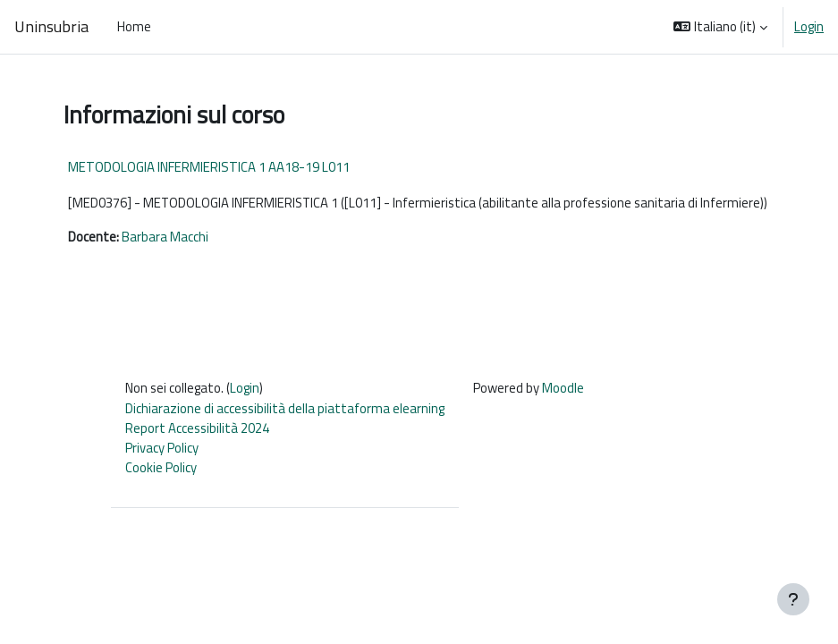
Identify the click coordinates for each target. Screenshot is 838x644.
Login (809, 27)
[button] (720, 27)
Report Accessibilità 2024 (197, 428)
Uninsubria (51, 27)
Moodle (563, 388)
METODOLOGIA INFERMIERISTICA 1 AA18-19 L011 (209, 167)
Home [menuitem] (134, 26)
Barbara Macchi (165, 237)
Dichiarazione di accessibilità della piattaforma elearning (285, 408)
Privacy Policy (162, 448)
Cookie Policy (161, 467)
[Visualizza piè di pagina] (793, 599)
